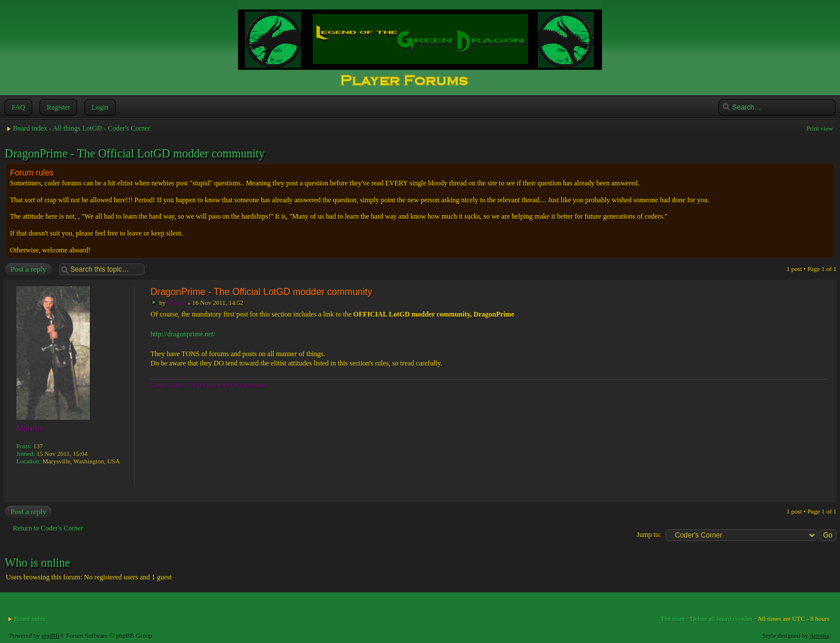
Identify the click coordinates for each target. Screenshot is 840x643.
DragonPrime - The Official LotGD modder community (135, 153)
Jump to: (649, 535)
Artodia (820, 635)
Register (57, 107)
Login (99, 107)
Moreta (177, 303)
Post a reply (28, 269)
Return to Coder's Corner (48, 528)
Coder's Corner (129, 128)
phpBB (50, 635)
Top (825, 493)
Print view (820, 128)
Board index (30, 128)
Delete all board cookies (721, 619)
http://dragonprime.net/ (183, 334)
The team (673, 619)
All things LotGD (77, 128)
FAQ (17, 107)
